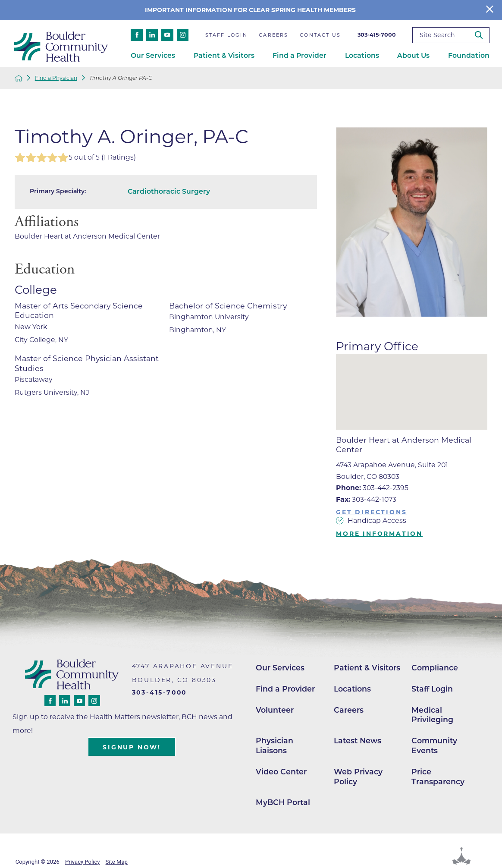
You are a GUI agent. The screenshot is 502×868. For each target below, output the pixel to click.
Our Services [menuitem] (153, 55)
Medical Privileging (432, 715)
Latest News (358, 741)
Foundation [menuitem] (469, 55)
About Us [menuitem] (413, 55)
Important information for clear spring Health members (251, 10)
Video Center (281, 772)
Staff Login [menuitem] (226, 35)
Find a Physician (56, 78)
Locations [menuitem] (362, 55)
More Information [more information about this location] (379, 534)
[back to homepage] (19, 78)
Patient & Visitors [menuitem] (224, 55)
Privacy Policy (83, 862)
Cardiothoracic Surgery (169, 191)
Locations (352, 689)
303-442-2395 (372, 488)
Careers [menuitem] (273, 35)
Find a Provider (285, 689)
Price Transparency (438, 777)
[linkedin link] (152, 35)
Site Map (117, 862)
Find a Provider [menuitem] (300, 55)
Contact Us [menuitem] (320, 35)
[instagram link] (183, 35)
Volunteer (275, 710)
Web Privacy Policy (358, 777)
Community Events (434, 745)
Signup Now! (132, 747)
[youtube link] (167, 35)
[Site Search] (482, 35)
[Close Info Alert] (490, 10)
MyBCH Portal (283, 802)
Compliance (435, 668)
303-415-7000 (377, 35)
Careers (349, 710)
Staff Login (432, 689)
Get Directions (371, 512)
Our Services (280, 668)
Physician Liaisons (275, 745)
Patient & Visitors (367, 668)
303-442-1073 (366, 499)
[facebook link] (137, 35)
